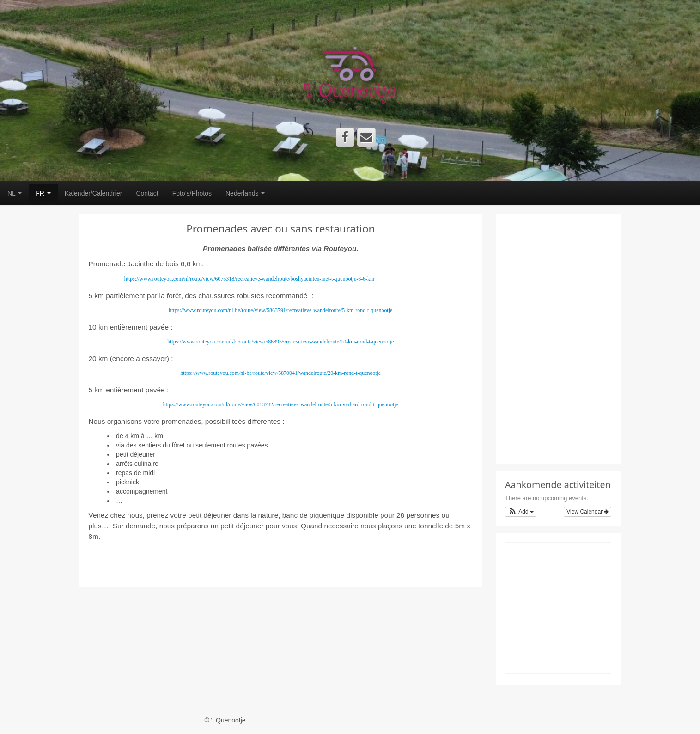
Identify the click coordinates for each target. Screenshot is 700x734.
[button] (521, 512)
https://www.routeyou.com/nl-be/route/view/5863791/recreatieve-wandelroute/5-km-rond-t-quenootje (280, 310)
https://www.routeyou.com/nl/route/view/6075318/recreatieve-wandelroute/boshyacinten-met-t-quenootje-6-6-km (249, 279)
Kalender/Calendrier (94, 193)
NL (15, 193)
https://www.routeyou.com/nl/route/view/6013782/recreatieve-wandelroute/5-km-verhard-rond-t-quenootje (281, 404)
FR (43, 193)
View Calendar (587, 512)
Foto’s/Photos (192, 193)
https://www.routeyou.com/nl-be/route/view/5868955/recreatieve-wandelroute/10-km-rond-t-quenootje (280, 342)
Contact (147, 193)
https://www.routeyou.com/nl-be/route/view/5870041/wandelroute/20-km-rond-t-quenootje (280, 373)
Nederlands (245, 193)
